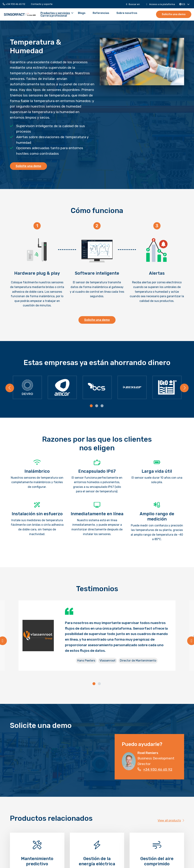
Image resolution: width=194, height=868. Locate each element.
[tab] (92, 406)
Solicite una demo (174, 14)
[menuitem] (15, 4)
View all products (171, 821)
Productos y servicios (57, 13)
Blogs (82, 13)
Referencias (101, 13)
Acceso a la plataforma (161, 4)
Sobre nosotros (127, 13)
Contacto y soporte (42, 4)
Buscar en (133, 4)
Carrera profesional (54, 16)
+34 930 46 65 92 (14, 4)
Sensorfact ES (20, 14)
